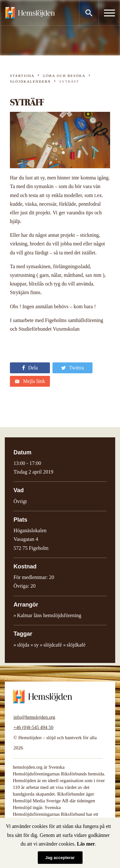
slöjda (23, 645)
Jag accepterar (60, 858)
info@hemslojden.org (34, 717)
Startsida (22, 76)
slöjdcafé (53, 645)
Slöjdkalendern (30, 81)
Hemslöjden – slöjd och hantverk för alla (30, 13)
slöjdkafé (76, 645)
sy (36, 645)
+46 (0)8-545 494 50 (33, 727)
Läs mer (86, 844)
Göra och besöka (64, 76)
